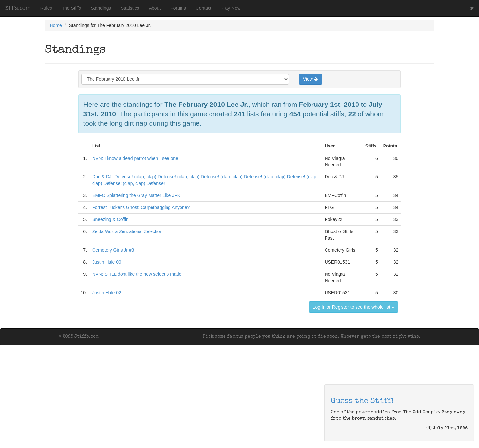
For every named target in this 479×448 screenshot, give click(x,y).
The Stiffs (72, 8)
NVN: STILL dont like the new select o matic (137, 274)
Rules (46, 8)
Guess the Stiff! (362, 401)
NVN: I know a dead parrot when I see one (135, 158)
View (311, 79)
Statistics (130, 8)
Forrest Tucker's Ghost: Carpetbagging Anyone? (141, 207)
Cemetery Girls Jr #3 (113, 250)
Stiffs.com (18, 8)
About (155, 8)
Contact (204, 8)
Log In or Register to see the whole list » (354, 307)
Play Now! (232, 8)
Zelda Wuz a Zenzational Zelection (127, 231)
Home (56, 25)
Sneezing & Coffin (110, 219)
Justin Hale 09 (107, 262)
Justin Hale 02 (107, 293)
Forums (178, 8)
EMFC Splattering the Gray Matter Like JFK (136, 195)
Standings (101, 8)
